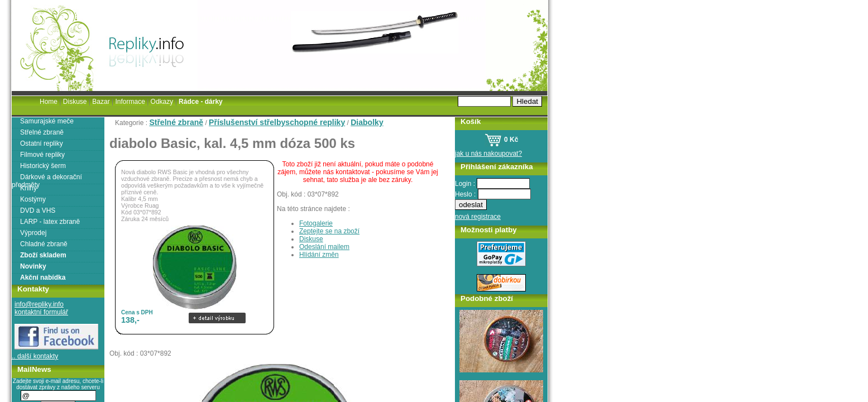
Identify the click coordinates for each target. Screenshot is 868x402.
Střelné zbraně (176, 122)
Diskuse (311, 239)
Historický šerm (43, 166)
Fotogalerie (316, 223)
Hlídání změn (319, 255)
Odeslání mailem (324, 247)
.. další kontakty (35, 356)
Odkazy (162, 102)
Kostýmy (33, 199)
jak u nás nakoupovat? (488, 154)
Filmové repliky (42, 155)
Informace (130, 102)
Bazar (101, 102)
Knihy (28, 188)
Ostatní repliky (42, 143)
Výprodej (33, 233)
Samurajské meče (47, 121)
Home (49, 102)
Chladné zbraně (44, 244)
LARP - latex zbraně (50, 222)
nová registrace (478, 217)
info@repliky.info (39, 304)
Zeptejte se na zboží (329, 231)
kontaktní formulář (41, 312)
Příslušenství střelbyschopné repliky (277, 122)
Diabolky (367, 122)
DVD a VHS (38, 210)
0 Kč (502, 140)
